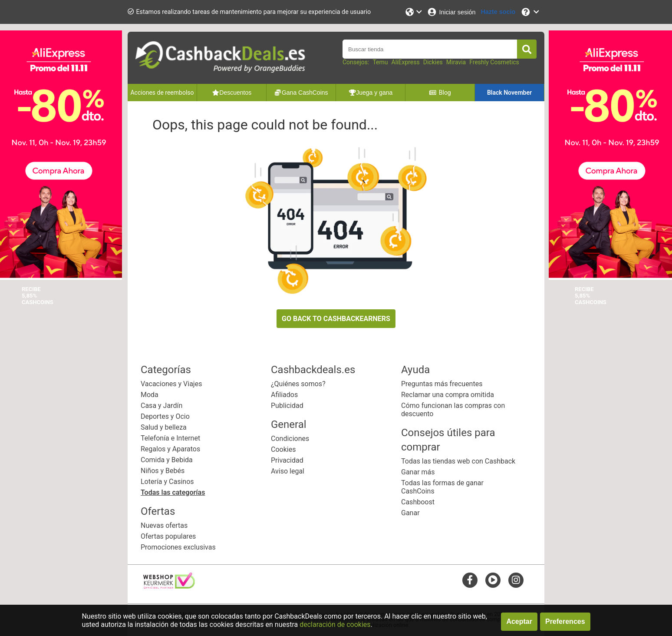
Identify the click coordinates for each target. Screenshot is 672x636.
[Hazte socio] (498, 12)
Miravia (456, 62)
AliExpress (406, 62)
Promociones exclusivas (178, 547)
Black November (509, 93)
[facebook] (470, 580)
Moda (150, 395)
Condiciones (290, 439)
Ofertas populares (168, 536)
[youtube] (493, 580)
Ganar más (418, 472)
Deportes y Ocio (165, 416)
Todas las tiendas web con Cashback (458, 461)
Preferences (565, 621)
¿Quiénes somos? (298, 384)
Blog (440, 93)
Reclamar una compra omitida (448, 395)
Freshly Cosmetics (494, 62)
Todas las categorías (173, 492)
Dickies (433, 62)
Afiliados (284, 395)
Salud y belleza (164, 427)
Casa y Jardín (161, 406)
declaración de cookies (335, 624)
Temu (380, 62)
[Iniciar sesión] (451, 12)
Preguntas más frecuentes (442, 384)
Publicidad (287, 406)
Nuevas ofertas (164, 525)
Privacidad (287, 460)
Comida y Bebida (167, 460)
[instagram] (516, 580)
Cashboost (418, 502)
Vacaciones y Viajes (171, 384)
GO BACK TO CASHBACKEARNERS (336, 319)
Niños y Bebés (163, 471)
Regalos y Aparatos (170, 449)
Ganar (410, 513)
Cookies (283, 449)
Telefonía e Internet (170, 438)
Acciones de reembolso (162, 93)
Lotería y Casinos (167, 482)
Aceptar (519, 621)
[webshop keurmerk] (169, 586)
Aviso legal (288, 471)
